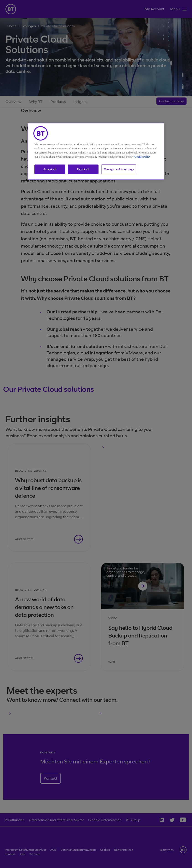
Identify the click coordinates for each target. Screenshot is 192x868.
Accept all (50, 169)
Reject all (83, 169)
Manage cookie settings (119, 169)
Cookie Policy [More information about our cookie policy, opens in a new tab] (142, 157)
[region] (96, 151)
